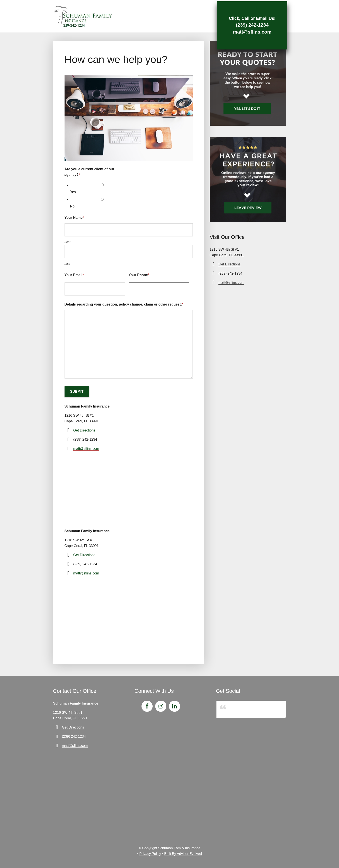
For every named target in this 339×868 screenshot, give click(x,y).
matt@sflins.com (248, 31)
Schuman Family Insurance (244, 709)
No (72, 206)
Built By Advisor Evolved (183, 854)
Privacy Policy (150, 854)
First (67, 242)
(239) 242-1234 (248, 24)
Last (67, 264)
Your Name (74, 218)
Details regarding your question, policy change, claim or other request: (124, 304)
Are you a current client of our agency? (89, 172)
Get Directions (84, 430)
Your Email (74, 275)
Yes (73, 192)
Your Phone (139, 275)
